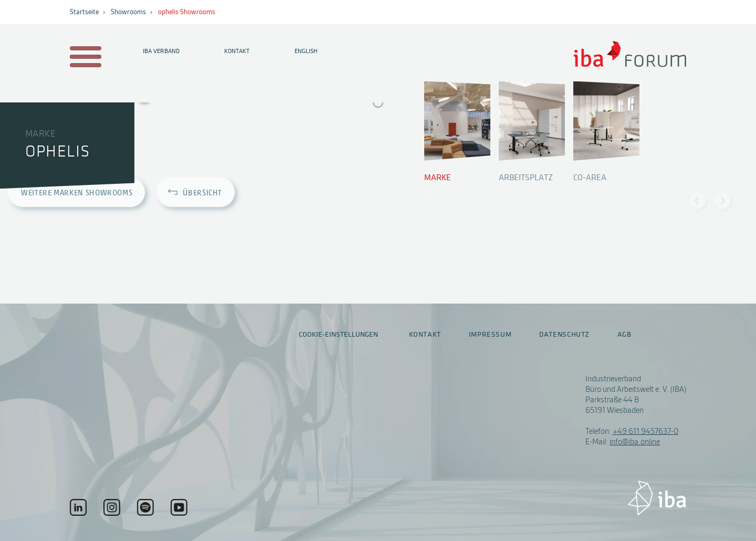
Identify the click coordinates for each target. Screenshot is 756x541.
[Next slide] (722, 201)
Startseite (84, 12)
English (306, 51)
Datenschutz (564, 335)
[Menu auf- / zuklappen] (84, 58)
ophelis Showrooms (187, 12)
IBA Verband (161, 51)
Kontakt (237, 51)
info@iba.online (635, 442)
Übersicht (202, 194)
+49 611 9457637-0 (645, 431)
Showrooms (128, 12)
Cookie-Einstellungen (338, 334)
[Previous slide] (697, 201)
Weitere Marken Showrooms (77, 194)
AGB (624, 335)
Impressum (490, 335)
